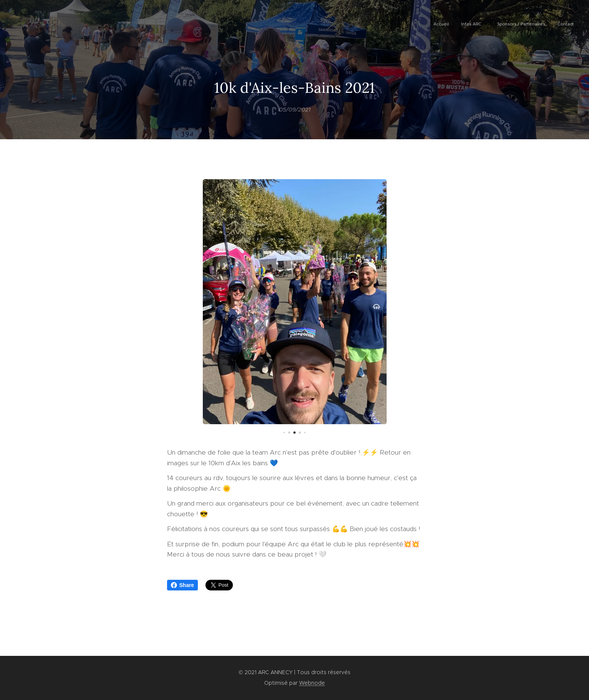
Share (182, 585)
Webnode (312, 683)
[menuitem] (536, 25)
